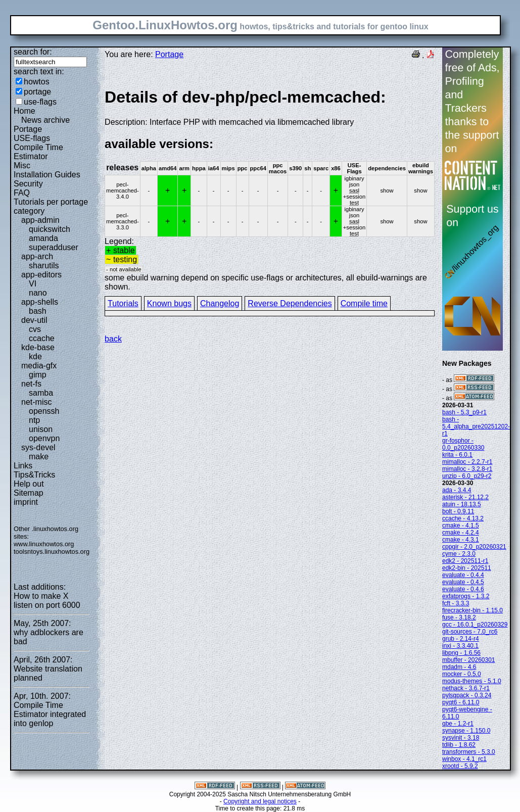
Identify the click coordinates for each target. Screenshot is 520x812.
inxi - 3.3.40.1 (460, 646)
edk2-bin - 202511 (467, 568)
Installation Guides (47, 175)
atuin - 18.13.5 (462, 504)
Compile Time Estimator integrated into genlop (50, 714)
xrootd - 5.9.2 (460, 766)
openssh (44, 411)
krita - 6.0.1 (457, 455)
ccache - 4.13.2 (463, 518)
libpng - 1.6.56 (461, 653)
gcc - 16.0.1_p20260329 (475, 625)
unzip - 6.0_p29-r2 (467, 476)
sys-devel (38, 447)
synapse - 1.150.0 (466, 731)
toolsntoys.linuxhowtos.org (52, 552)
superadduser (54, 247)
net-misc (36, 402)
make (39, 457)
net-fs (31, 384)
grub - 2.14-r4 (461, 639)
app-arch (37, 256)
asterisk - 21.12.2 (465, 497)
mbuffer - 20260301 (469, 660)
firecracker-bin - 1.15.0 (472, 610)
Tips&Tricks (34, 475)
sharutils (44, 266)
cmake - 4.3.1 (461, 540)
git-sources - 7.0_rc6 (470, 632)
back (113, 339)
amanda (43, 238)
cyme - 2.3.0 (459, 554)
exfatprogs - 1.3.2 (466, 596)
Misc (22, 165)
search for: (33, 52)
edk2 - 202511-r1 (465, 561)
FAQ (22, 193)
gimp (38, 375)
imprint (26, 502)
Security (28, 184)
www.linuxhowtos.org (44, 544)
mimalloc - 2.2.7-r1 (467, 462)
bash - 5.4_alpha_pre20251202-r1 (476, 426)
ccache (42, 338)
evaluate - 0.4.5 (463, 582)
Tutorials (123, 303)
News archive (45, 120)
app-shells (40, 302)
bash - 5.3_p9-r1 (464, 412)
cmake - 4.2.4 (461, 533)
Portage (28, 129)
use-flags (40, 102)
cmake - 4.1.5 (461, 526)
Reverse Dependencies (290, 303)
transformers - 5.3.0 (469, 752)
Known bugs (169, 303)
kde (35, 356)
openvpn (44, 438)
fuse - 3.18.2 (459, 617)
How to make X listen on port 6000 (47, 601)
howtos (37, 82)
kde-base (38, 347)
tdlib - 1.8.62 (459, 745)
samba (41, 393)
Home (25, 111)
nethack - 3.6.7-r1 (466, 688)
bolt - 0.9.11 (458, 511)
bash (38, 311)
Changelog (220, 303)
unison (41, 429)
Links (23, 466)
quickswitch (50, 229)
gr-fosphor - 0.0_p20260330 (463, 444)
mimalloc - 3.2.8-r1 (467, 469)
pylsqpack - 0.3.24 (467, 695)
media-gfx (39, 366)
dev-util (34, 320)
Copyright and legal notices (260, 801)
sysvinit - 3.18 (461, 738)
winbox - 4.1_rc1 (464, 759)
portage (37, 92)
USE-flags (32, 138)
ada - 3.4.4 (457, 490)
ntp (34, 420)
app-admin (40, 220)
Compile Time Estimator (38, 152)
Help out (29, 484)
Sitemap (29, 493)
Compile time (364, 303)
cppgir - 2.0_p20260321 (474, 547)
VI (33, 284)
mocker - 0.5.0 (462, 674)
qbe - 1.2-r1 (458, 724)
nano (38, 293)
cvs (35, 329)
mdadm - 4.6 (459, 667)
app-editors (41, 275)
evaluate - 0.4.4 (463, 575)
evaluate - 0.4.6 (463, 589)
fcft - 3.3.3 (456, 603)
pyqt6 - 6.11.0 (461, 702)
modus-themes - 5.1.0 (472, 681)
